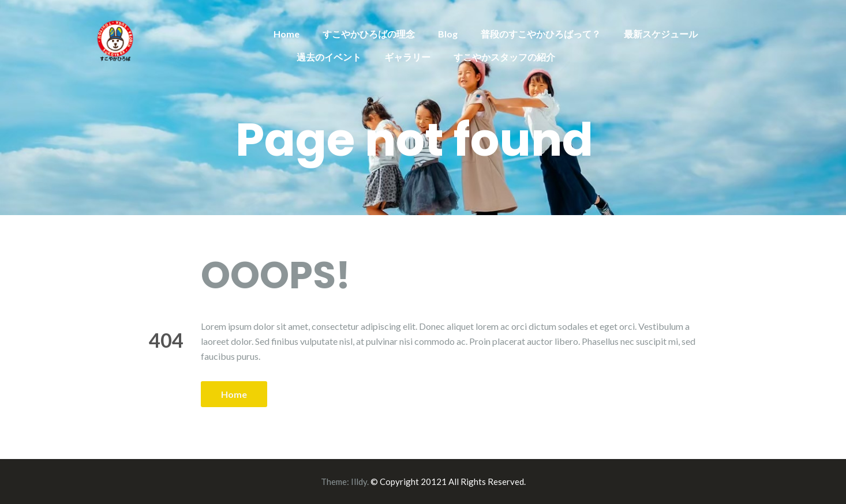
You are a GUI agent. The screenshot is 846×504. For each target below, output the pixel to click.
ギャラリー (407, 57)
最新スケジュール (661, 34)
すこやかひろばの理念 (369, 34)
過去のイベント (329, 57)
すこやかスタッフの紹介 (504, 57)
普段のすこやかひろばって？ (541, 34)
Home (287, 34)
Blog (448, 34)
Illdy (359, 482)
